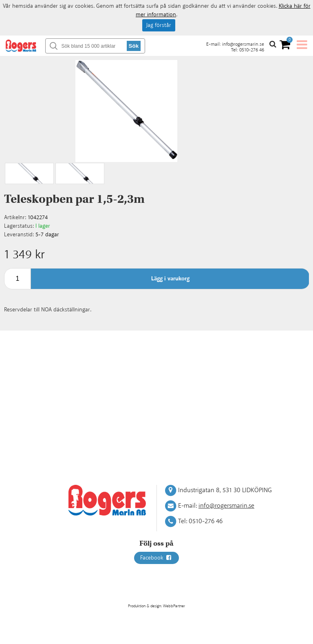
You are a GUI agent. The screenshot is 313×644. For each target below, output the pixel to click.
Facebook (156, 558)
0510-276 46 (252, 50)
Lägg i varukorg (170, 279)
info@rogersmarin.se (243, 44)
